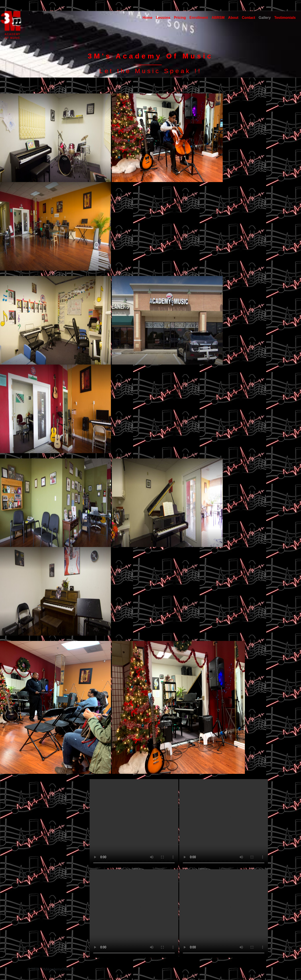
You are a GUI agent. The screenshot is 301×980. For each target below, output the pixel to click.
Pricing (180, 18)
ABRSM (218, 18)
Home (148, 18)
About (233, 18)
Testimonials (285, 18)
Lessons (163, 18)
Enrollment (199, 18)
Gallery (265, 18)
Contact (249, 18)
